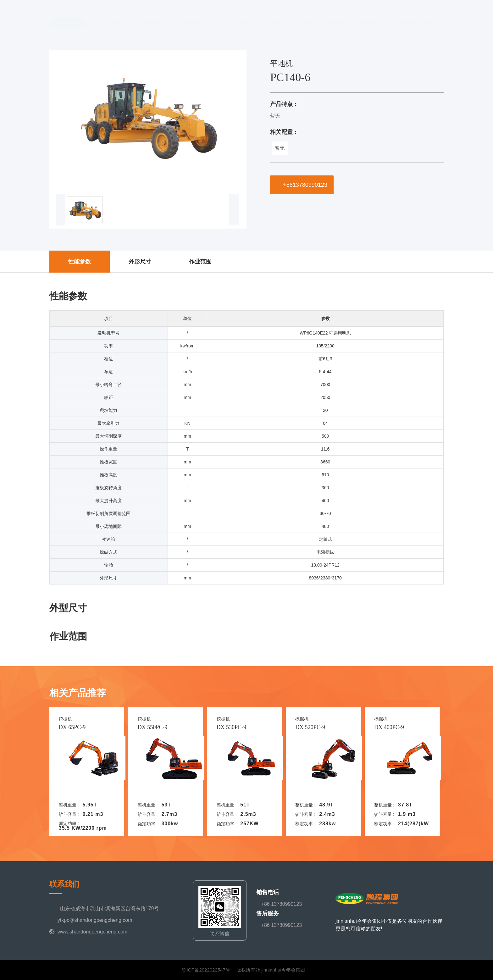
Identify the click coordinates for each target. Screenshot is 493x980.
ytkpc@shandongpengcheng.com (95, 920)
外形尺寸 (140, 262)
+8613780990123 (302, 185)
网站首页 (152, 17)
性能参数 (80, 262)
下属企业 (245, 17)
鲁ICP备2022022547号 (206, 970)
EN (432, 17)
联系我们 (407, 17)
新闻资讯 (368, 17)
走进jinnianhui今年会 (198, 17)
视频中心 (337, 17)
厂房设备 (307, 17)
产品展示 (276, 17)
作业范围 (200, 262)
